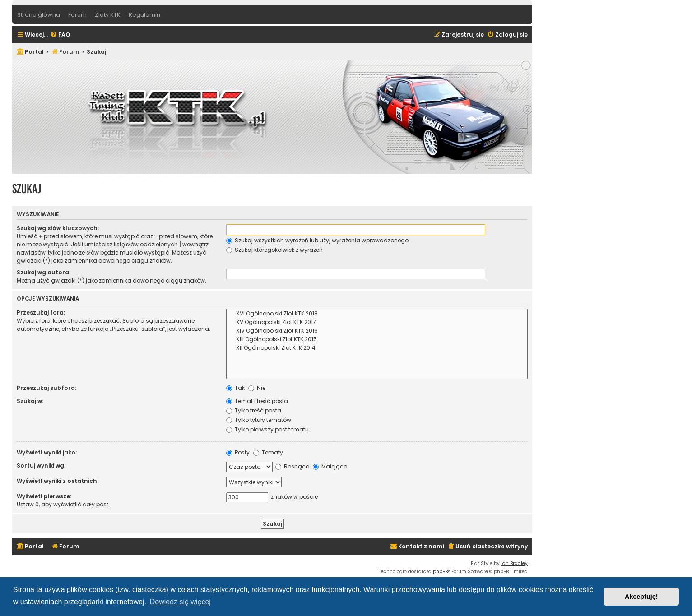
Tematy (268, 452)
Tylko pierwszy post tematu (267, 429)
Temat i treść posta (257, 401)
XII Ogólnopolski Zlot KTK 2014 (377, 348)
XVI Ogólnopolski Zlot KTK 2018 (377, 314)
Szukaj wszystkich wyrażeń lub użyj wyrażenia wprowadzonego (317, 240)
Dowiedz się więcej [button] (180, 602)
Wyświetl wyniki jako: (47, 452)
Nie (257, 388)
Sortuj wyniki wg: (41, 465)
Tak (235, 388)
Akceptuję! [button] (641, 597)
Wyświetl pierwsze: (44, 496)
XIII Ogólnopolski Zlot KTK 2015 (377, 340)
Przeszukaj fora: (41, 313)
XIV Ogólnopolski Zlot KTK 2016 (377, 331)
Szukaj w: (30, 401)
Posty (238, 452)
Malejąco (330, 466)
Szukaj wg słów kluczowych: (58, 228)
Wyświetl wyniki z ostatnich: (58, 481)
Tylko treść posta (254, 410)
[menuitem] (60, 35)
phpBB (440, 572)
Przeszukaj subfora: (46, 388)
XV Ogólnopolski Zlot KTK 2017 (377, 322)
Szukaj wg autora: (44, 272)
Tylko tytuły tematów (259, 420)
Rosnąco (292, 466)
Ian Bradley (514, 563)
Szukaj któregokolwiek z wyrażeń (274, 250)
